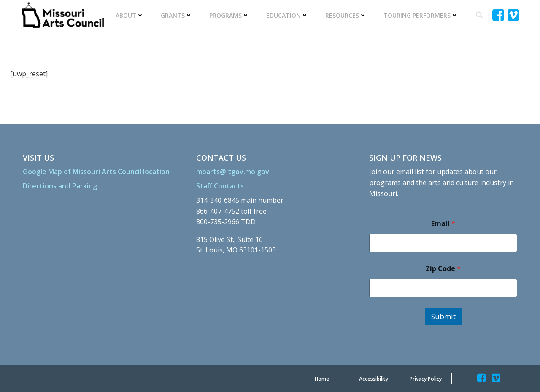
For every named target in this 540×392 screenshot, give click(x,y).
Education (287, 15)
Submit (443, 316)
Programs (229, 15)
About (130, 15)
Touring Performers (421, 15)
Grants (177, 15)
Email (443, 224)
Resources (346, 15)
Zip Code (443, 269)
